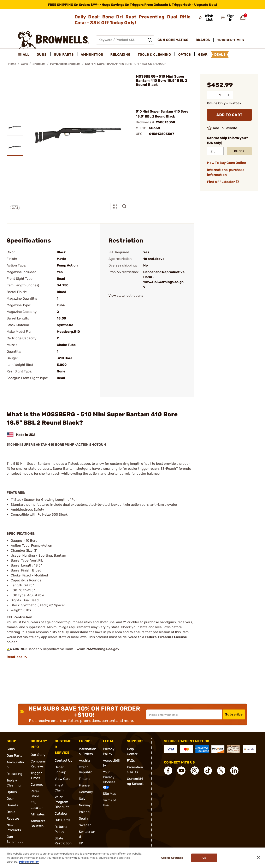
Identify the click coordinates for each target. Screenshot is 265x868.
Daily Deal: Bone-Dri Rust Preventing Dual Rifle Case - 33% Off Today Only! (132, 20)
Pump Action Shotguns (65, 64)
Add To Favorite (222, 128)
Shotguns (39, 64)
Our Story (38, 755)
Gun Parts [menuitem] (64, 55)
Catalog (61, 813)
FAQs (131, 761)
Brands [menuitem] (203, 40)
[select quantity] (220, 95)
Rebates (13, 818)
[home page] (54, 40)
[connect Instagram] (195, 771)
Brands (12, 805)
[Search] (150, 40)
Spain (83, 818)
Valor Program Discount (62, 802)
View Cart (62, 779)
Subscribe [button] (234, 714)
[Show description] (17, 657)
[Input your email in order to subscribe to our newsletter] (184, 714)
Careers (37, 785)
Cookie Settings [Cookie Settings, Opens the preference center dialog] (172, 858)
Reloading (14, 774)
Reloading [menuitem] (120, 55)
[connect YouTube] (181, 771)
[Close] (258, 857)
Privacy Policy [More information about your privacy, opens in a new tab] (29, 862)
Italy (82, 799)
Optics (12, 792)
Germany (86, 792)
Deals (11, 812)
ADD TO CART (229, 115)
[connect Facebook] (168, 771)
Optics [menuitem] (185, 55)
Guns (24, 64)
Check (239, 151)
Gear (10, 799)
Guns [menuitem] (42, 55)
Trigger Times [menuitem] (231, 40)
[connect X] (221, 771)
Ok (204, 858)
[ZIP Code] (215, 151)
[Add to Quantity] (229, 95)
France (84, 785)
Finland (85, 779)
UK (81, 843)
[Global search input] (125, 40)
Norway (85, 805)
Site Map (110, 794)
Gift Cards (63, 820)
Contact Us (63, 761)
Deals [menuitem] (220, 55)
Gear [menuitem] (203, 55)
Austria (85, 761)
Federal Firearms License (166, 637)
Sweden (85, 825)
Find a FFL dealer (223, 182)
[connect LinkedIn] (234, 771)
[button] (228, 18)
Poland (84, 812)
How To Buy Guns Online (227, 163)
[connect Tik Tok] (208, 771)
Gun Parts (14, 756)
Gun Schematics (15, 842)
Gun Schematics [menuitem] (173, 40)
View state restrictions (126, 296)
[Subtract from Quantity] (211, 95)
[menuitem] (26, 55)
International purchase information (226, 172)
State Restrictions (63, 843)
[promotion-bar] (132, 5)
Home (12, 64)
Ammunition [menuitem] (92, 55)
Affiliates (38, 814)
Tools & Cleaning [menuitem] (154, 55)
